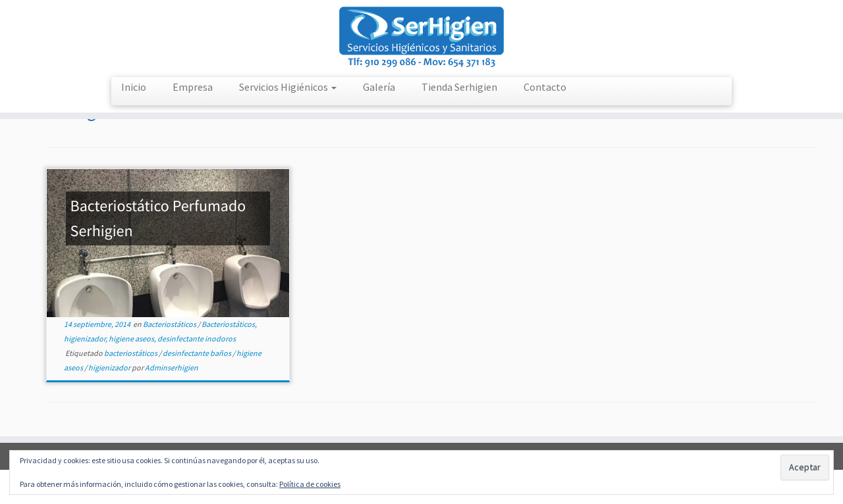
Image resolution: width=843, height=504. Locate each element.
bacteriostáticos (131, 353)
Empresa (193, 87)
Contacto (545, 87)
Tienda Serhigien (459, 87)
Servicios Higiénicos (288, 87)
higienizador (110, 367)
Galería (379, 87)
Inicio (134, 87)
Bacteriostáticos (170, 324)
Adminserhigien (172, 367)
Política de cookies (310, 484)
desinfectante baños (198, 353)
